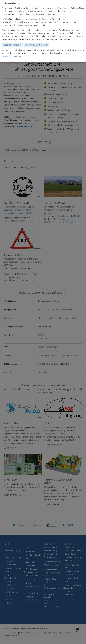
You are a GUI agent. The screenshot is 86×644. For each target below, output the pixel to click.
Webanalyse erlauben (12, 45)
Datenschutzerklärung (11, 56)
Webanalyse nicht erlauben (36, 45)
